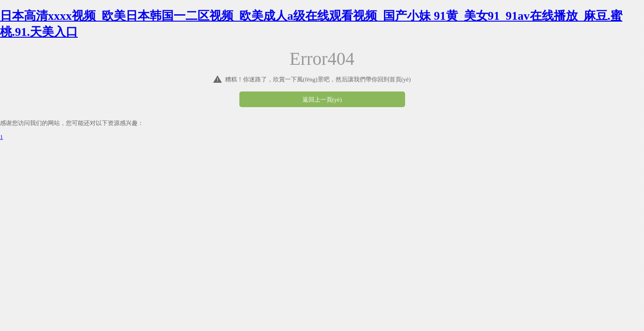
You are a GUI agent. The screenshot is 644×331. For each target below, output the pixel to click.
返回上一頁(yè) (322, 100)
